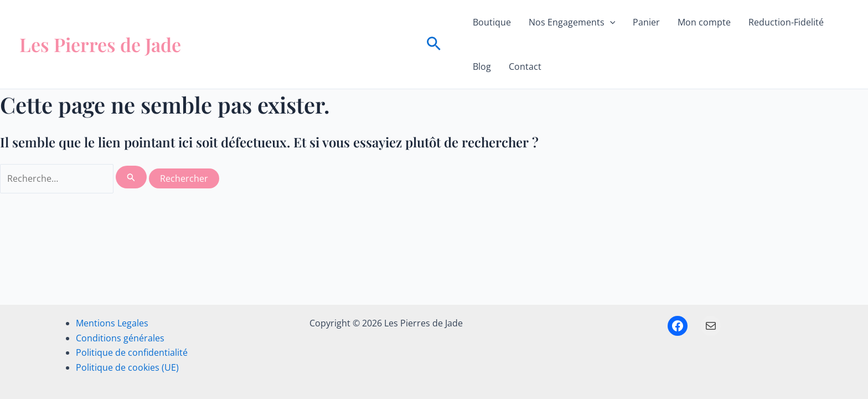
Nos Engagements (572, 22)
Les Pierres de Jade (100, 44)
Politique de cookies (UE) (127, 367)
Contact (525, 66)
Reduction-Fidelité (786, 22)
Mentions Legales (112, 323)
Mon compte (704, 22)
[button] (434, 45)
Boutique (492, 22)
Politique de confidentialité (132, 352)
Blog (482, 66)
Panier (646, 22)
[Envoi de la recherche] (131, 177)
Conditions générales (120, 338)
